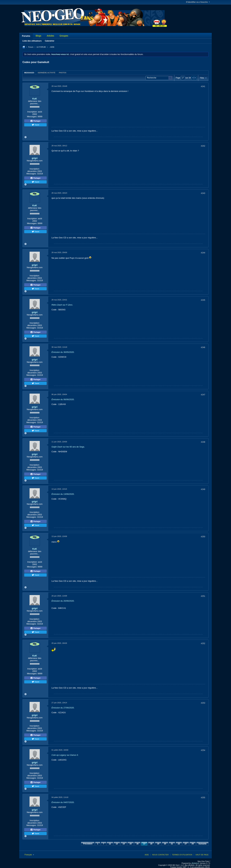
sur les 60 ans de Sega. (68, 447)
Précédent (88, 844)
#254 (203, 750)
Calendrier (49, 41)
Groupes (64, 36)
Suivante (202, 844)
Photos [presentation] (63, 73)
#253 (203, 703)
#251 (203, 596)
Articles (50, 36)
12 (110, 844)
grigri (35, 158)
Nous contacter (160, 855)
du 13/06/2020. (63, 494)
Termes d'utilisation (182, 855)
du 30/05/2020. (63, 352)
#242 (203, 146)
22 (179, 844)
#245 (203, 300)
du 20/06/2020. (63, 601)
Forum (31, 47)
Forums (26, 36)
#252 (203, 643)
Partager (35, 121)
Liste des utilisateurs (32, 41)
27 (186, 844)
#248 (203, 442)
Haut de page (202, 855)
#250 (203, 537)
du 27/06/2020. (63, 708)
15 (130, 844)
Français (29, 855)
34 (193, 844)
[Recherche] (159, 78)
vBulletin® (195, 863)
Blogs (38, 36)
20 (165, 844)
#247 (203, 395)
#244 (203, 253)
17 (144, 844)
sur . (62, 305)
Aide (147, 855)
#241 (203, 86)
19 (158, 844)
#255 (203, 798)
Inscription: (32, 112)
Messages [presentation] (29, 73)
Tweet (35, 125)
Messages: (32, 117)
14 (124, 844)
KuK (35, 99)
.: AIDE (52, 47)
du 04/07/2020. (63, 802)
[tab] (29, 73)
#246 (203, 347)
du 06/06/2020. (63, 399)
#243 (203, 193)
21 (172, 844)
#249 (203, 489)
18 (151, 844)
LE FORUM (41, 47)
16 (137, 844)
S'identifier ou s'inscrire (198, 2)
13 (117, 844)
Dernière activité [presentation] (47, 73)
